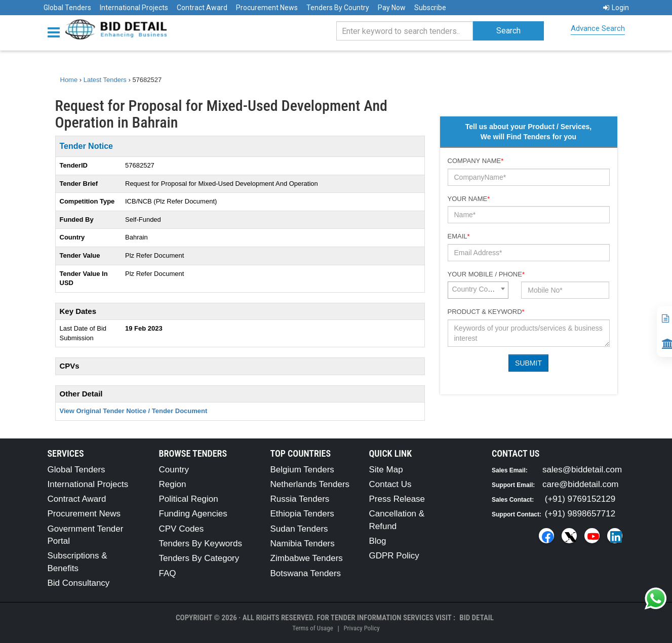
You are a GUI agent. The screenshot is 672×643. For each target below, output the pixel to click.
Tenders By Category (199, 558)
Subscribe (430, 8)
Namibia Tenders (303, 544)
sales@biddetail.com (582, 470)
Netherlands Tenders (310, 484)
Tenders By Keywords (201, 544)
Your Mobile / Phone (486, 274)
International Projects (134, 8)
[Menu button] (56, 32)
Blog (378, 541)
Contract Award (202, 8)
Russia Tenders (300, 499)
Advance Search (598, 28)
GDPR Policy (394, 556)
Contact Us (390, 484)
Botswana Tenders (306, 573)
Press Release (397, 499)
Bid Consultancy (79, 583)
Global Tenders (67, 8)
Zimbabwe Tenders (307, 558)
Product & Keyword (486, 312)
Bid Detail (477, 618)
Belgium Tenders (302, 470)
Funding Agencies (193, 514)
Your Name (469, 199)
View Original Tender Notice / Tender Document (134, 411)
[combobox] (478, 290)
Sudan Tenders (299, 529)
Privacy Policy (361, 628)
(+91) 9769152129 (580, 499)
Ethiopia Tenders (302, 514)
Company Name (476, 161)
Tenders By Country (338, 8)
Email (459, 236)
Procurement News (267, 8)
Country (174, 470)
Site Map (386, 470)
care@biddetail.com (581, 484)
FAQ (168, 573)
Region (173, 484)
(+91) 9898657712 (580, 514)
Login (616, 8)
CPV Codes (182, 529)
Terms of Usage (312, 628)
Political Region (189, 499)
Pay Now (392, 8)
